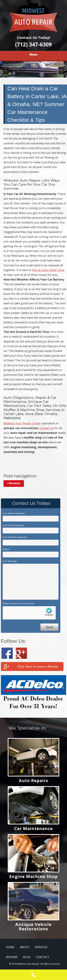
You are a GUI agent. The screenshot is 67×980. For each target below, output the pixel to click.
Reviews (14, 483)
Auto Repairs (33, 780)
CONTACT (43, 957)
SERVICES (41, 947)
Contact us (46, 428)
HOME (10, 947)
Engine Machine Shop (33, 876)
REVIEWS (12, 957)
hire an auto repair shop (48, 270)
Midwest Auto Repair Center (22, 423)
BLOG (27, 957)
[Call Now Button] (33, 975)
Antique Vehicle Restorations (33, 926)
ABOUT (25, 947)
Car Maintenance (33, 828)
